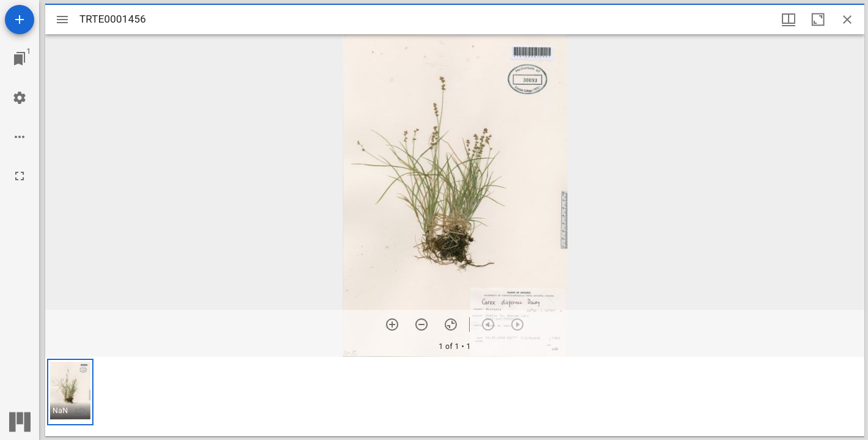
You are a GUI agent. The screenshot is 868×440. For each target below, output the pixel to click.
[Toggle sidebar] (62, 20)
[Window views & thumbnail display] (789, 20)
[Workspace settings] (20, 98)
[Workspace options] (20, 137)
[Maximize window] (818, 20)
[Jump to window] (20, 59)
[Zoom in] (392, 324)
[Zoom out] (421, 324)
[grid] (455, 397)
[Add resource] (20, 20)
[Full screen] (20, 176)
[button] (70, 392)
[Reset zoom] (451, 324)
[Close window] (847, 20)
